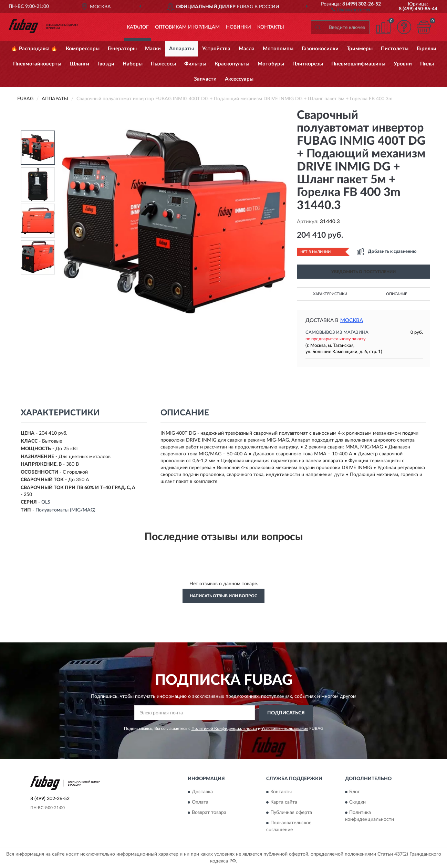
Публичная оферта (291, 813)
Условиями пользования (285, 728)
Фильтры (195, 64)
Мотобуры (271, 64)
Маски (153, 49)
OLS (46, 502)
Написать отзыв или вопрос (223, 596)
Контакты (271, 27)
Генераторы (122, 49)
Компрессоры (83, 49)
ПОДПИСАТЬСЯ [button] (286, 713)
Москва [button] (352, 321)
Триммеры (360, 49)
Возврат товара (209, 813)
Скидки (357, 803)
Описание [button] (397, 294)
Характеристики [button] (330, 294)
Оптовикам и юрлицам (187, 27)
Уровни (403, 64)
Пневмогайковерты (37, 64)
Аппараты (181, 49)
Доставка (202, 792)
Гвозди (106, 64)
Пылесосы (163, 64)
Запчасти (205, 79)
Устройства (216, 49)
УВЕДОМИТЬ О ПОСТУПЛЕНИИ (363, 272)
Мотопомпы (278, 49)
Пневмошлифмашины (358, 64)
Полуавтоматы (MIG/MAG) (65, 510)
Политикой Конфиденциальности (224, 728)
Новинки (238, 27)
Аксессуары (239, 79)
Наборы (133, 64)
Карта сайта (284, 803)
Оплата (200, 803)
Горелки (427, 49)
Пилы (427, 64)
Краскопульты (232, 64)
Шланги (79, 64)
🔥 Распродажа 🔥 (34, 49)
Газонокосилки (320, 49)
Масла (247, 49)
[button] (351, 9)
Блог (355, 792)
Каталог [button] (138, 27)
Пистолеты (395, 49)
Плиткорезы (308, 64)
